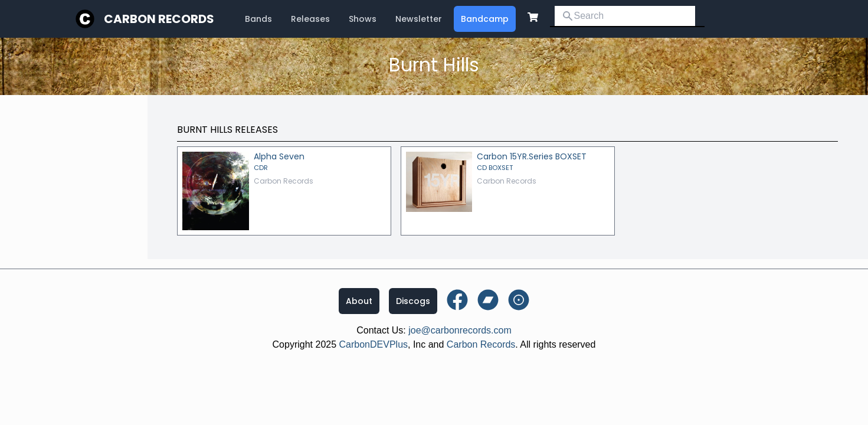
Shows (363, 19)
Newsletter (419, 19)
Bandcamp (485, 19)
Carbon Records (159, 19)
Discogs (413, 301)
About (359, 301)
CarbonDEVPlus (374, 344)
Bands (258, 19)
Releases (310, 19)
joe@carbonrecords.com (460, 330)
